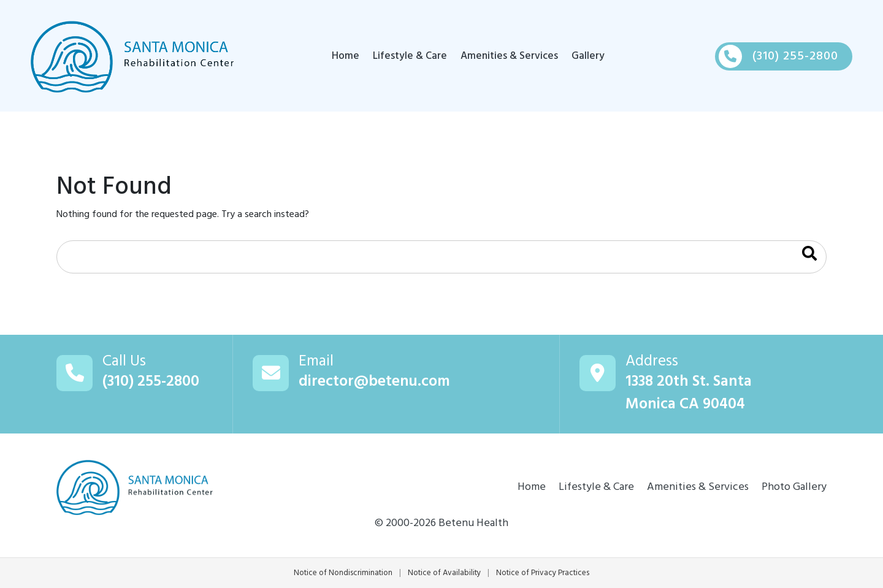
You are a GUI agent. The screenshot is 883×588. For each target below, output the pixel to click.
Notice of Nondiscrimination (343, 573)
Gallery (588, 56)
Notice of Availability (444, 573)
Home (346, 56)
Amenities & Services (509, 56)
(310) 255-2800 (151, 383)
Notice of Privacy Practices (543, 573)
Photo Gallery (794, 487)
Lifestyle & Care (410, 56)
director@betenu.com (374, 383)
